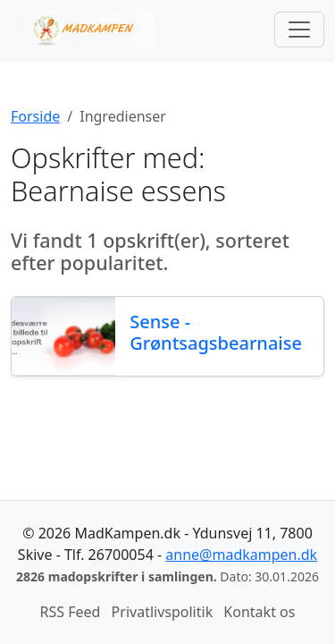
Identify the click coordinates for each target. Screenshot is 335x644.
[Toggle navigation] (299, 30)
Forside (35, 116)
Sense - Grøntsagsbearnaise (216, 332)
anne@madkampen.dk (241, 555)
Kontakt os (259, 612)
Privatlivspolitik (163, 612)
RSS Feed (71, 612)
